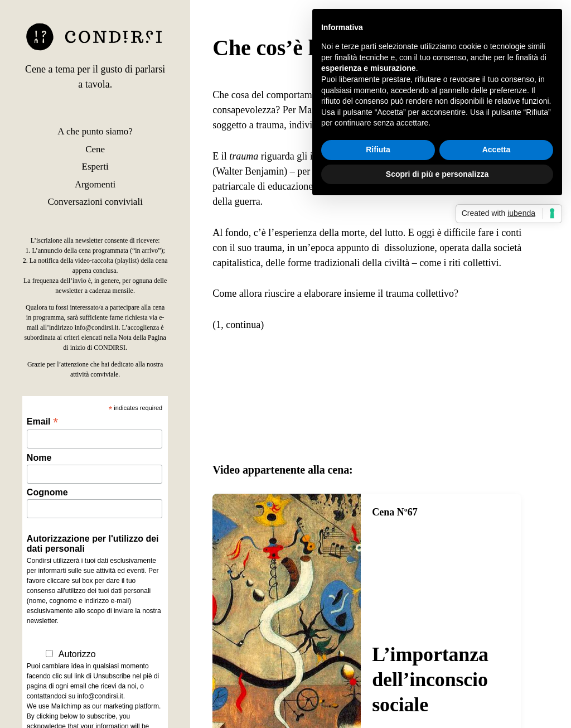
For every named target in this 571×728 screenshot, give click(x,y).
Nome (39, 458)
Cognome (47, 492)
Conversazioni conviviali (95, 202)
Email (42, 421)
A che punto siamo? (95, 131)
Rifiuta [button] (378, 150)
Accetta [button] (497, 150)
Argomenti (95, 184)
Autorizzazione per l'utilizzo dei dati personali (93, 544)
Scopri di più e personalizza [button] (437, 174)
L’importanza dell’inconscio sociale (430, 679)
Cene (95, 149)
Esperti (95, 167)
